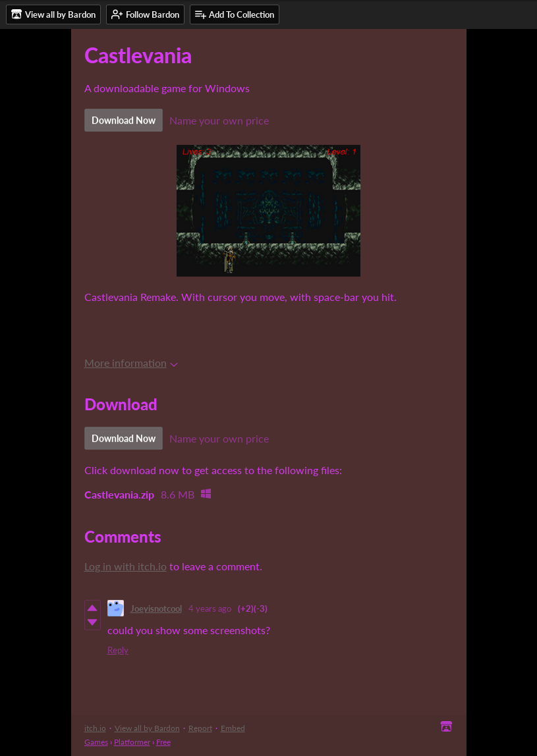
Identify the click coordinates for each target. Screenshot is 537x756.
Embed (233, 728)
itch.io (95, 728)
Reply (118, 650)
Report (200, 728)
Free (163, 742)
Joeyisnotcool (156, 608)
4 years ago (210, 608)
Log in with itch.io (126, 566)
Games (96, 742)
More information (131, 363)
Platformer (132, 742)
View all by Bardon (147, 728)
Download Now (124, 120)
